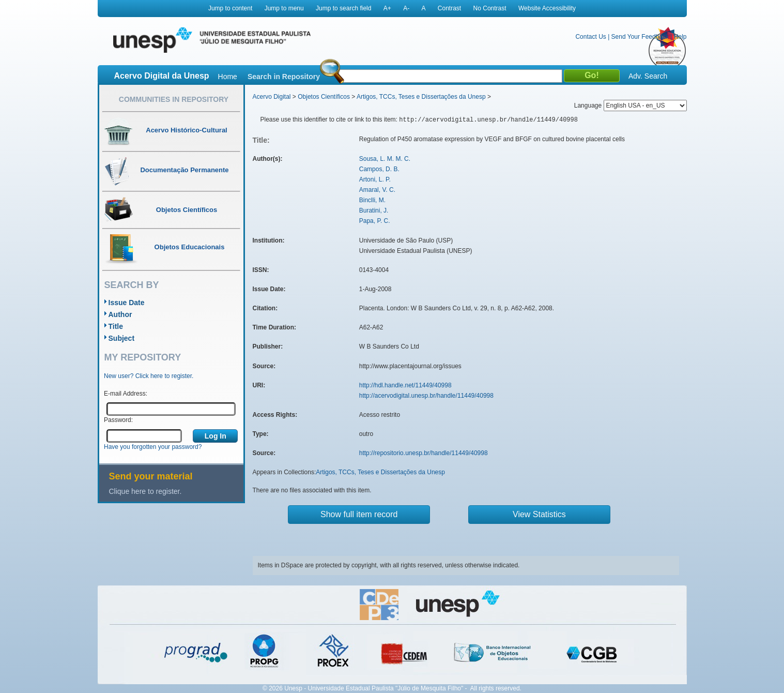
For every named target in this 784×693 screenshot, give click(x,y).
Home (228, 77)
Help (680, 37)
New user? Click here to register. (149, 376)
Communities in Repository (174, 99)
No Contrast (490, 8)
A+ (387, 8)
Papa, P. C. (375, 221)
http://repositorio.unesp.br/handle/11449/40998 (424, 453)
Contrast (449, 8)
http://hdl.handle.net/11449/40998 (405, 385)
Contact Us (590, 37)
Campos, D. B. (379, 169)
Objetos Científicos (324, 97)
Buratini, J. (374, 210)
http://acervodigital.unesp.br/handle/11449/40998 (426, 396)
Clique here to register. (145, 491)
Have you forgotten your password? (153, 447)
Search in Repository (284, 77)
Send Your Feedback (640, 37)
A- (406, 8)
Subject (122, 338)
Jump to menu (284, 8)
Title (116, 326)
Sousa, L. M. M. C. (385, 159)
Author (120, 314)
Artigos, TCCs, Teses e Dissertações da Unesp (421, 97)
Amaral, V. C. (377, 190)
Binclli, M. (372, 200)
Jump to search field (343, 8)
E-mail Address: (126, 394)
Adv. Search (648, 76)
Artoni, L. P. (375, 179)
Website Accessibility (547, 8)
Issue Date (127, 303)
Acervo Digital (272, 97)
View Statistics (539, 514)
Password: (118, 420)
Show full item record (359, 514)
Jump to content (230, 8)
